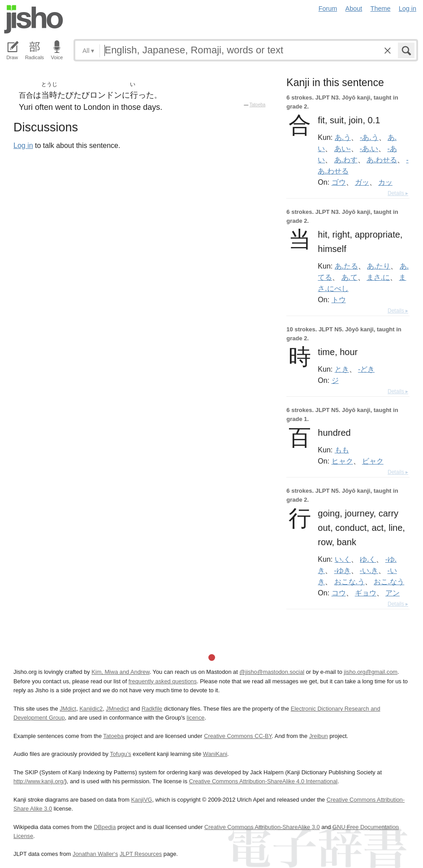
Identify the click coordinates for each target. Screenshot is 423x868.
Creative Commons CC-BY (238, 736)
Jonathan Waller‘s (95, 854)
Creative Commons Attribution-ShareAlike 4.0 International (263, 781)
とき (342, 369)
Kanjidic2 (91, 709)
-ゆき (343, 570)
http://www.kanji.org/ (39, 781)
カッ (385, 182)
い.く (343, 559)
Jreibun (319, 736)
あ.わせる (382, 160)
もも (342, 450)
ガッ (362, 182)
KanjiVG (141, 800)
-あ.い (369, 148)
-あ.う (369, 137)
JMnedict (117, 709)
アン (393, 593)
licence (196, 718)
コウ (339, 593)
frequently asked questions (163, 681)
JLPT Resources (141, 854)
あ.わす (346, 160)
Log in (408, 9)
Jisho (34, 19)
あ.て (350, 277)
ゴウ (339, 182)
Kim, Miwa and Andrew (120, 672)
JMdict (68, 709)
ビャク (373, 461)
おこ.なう (389, 582)
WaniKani (215, 754)
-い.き (369, 570)
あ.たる (346, 266)
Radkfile (152, 709)
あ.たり (379, 266)
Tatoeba (258, 105)
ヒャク (342, 461)
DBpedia (105, 827)
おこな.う (350, 582)
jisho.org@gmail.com (371, 672)
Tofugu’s (120, 754)
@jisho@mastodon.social (272, 672)
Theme (381, 9)
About (354, 9)
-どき (366, 369)
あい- (343, 148)
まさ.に (378, 277)
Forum (328, 9)
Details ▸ (398, 193)
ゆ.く (368, 559)
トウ (339, 299)
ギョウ (366, 593)
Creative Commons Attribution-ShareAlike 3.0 (262, 827)
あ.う (343, 137)
